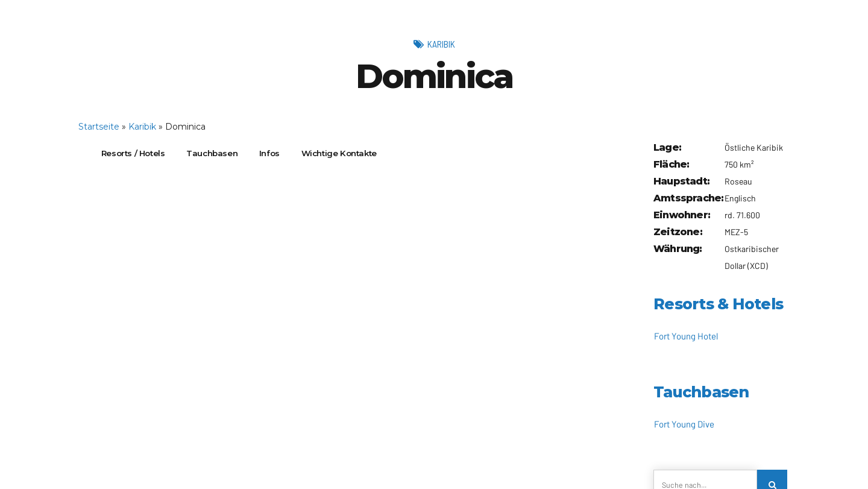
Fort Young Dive (684, 424)
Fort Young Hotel (686, 336)
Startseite (99, 127)
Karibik (441, 43)
